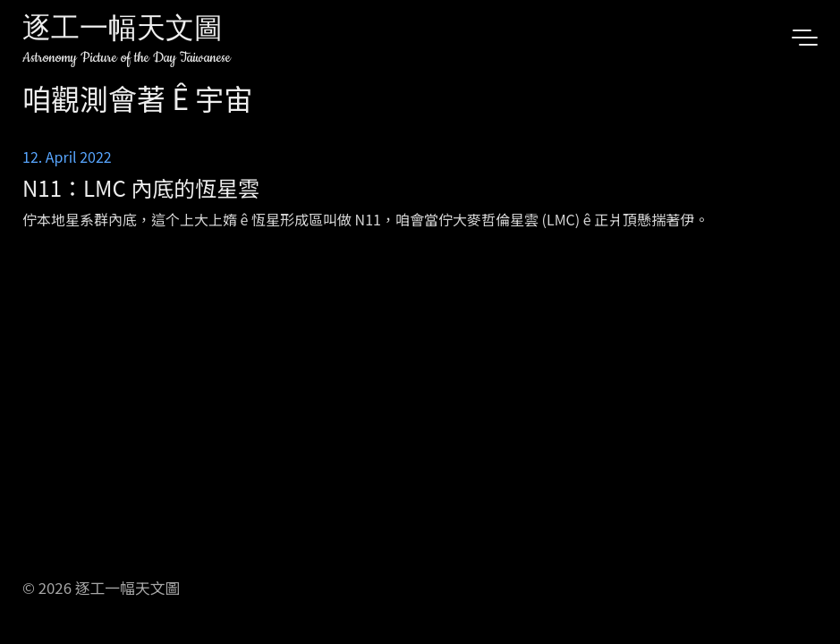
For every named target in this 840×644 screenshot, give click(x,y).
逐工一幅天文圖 (123, 31)
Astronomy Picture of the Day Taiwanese (127, 58)
